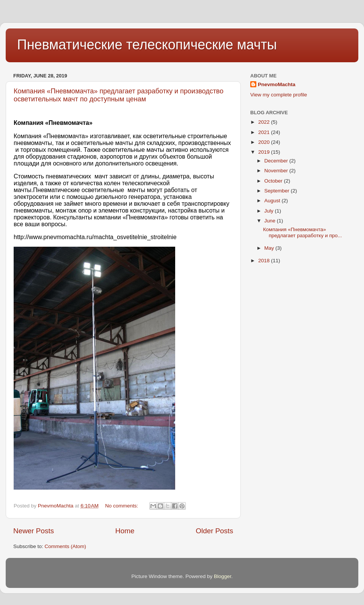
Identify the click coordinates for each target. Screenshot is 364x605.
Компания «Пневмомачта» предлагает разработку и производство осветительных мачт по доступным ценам (118, 95)
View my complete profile (279, 95)
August (273, 201)
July (270, 211)
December (277, 161)
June (271, 221)
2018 (265, 261)
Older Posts (214, 531)
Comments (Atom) (66, 546)
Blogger (223, 576)
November (277, 171)
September (278, 191)
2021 (265, 132)
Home (125, 531)
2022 (265, 122)
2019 (265, 152)
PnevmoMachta (277, 84)
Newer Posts (34, 531)
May (270, 248)
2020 (265, 142)
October (274, 181)
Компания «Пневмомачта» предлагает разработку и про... (303, 232)
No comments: (122, 506)
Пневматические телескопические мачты (147, 45)
